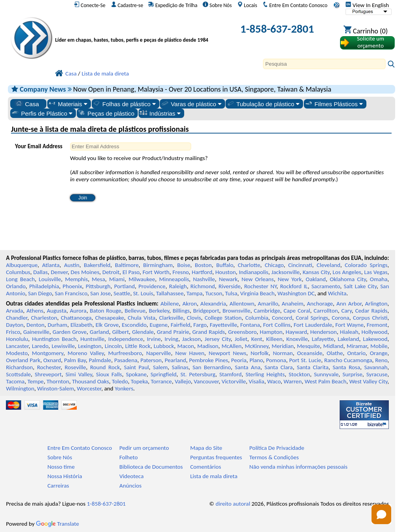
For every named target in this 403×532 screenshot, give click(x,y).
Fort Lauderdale (313, 325)
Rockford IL (294, 286)
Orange (379, 353)
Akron (189, 304)
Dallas (41, 272)
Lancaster (17, 346)
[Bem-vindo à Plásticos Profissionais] (135, 30)
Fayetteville (224, 325)
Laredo (40, 346)
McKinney (257, 346)
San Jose (100, 293)
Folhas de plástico (124, 104)
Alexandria (213, 304)
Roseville (75, 367)
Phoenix (72, 286)
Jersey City (218, 339)
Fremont (377, 325)
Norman (283, 353)
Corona (340, 318)
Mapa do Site (206, 448)
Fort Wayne (349, 325)
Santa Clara (279, 367)
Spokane (136, 374)
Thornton (58, 381)
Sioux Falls (109, 374)
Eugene (159, 325)
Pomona (276, 360)
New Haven (190, 353)
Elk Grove (107, 325)
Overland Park (23, 360)
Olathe (335, 353)
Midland (333, 346)
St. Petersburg (198, 374)
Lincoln (113, 346)
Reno (381, 360)
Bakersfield (97, 265)
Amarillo (268, 304)
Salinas (180, 367)
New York (290, 279)
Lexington (90, 346)
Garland (99, 332)
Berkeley (159, 311)
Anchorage (320, 304)
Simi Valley (79, 374)
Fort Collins (277, 325)
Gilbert (120, 332)
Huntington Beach (54, 339)
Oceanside (310, 353)
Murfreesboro (125, 353)
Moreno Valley (86, 353)
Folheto (128, 457)
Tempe (36, 381)
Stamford (230, 374)
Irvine (154, 339)
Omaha (379, 279)
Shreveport (48, 374)
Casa (27, 104)
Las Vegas (376, 272)
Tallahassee (170, 293)
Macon (186, 346)
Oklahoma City (348, 279)
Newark (228, 279)
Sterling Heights (265, 374)
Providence (152, 286)
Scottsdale (18, 374)
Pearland (175, 360)
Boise (184, 265)
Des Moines (85, 272)
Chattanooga (76, 318)
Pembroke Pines (209, 360)
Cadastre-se (127, 5)
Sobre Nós (217, 5)
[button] (381, 514)
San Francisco (71, 293)
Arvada (14, 311)
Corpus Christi (370, 318)
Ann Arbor (349, 304)
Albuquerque (22, 265)
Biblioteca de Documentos (151, 467)
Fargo (200, 325)
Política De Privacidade (277, 448)
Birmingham (158, 265)
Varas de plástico (191, 104)
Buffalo (225, 265)
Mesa (98, 279)
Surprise (352, 374)
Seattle (122, 293)
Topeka (139, 381)
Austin (72, 265)
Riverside (229, 286)
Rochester (49, 367)
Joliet (241, 339)
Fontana (250, 325)
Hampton (271, 332)
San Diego (40, 293)
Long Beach (20, 279)
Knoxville (297, 339)
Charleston (44, 318)
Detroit (111, 272)
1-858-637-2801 (277, 29)
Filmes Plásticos (334, 104)
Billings (181, 311)
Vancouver (206, 381)
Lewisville (63, 346)
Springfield (163, 374)
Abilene (170, 304)
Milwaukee (142, 279)
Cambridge (267, 311)
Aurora (78, 311)
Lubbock (164, 346)
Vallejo (183, 381)
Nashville (204, 279)
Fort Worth (156, 272)
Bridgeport (206, 311)
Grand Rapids (209, 332)
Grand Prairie (173, 332)
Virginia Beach (257, 293)
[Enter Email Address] (131, 146)
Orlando (16, 286)
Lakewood (375, 339)
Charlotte (249, 265)
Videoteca (131, 476)
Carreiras (58, 486)
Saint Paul (136, 367)
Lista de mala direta (214, 476)
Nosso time (61, 467)
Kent (257, 339)
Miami (117, 279)
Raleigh (178, 286)
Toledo (120, 381)
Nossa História (65, 476)
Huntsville (92, 339)
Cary (347, 311)
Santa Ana (248, 367)
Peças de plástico (106, 113)
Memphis (76, 279)
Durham (57, 325)
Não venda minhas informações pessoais (299, 467)
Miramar (357, 346)
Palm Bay (75, 360)
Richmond (203, 286)
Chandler (17, 318)
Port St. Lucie (305, 360)
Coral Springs (312, 318)
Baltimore (127, 265)
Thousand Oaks (91, 381)
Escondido (134, 325)
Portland (125, 286)
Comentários (206, 467)
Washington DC (296, 293)
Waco (274, 381)
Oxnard (52, 360)
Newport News (227, 353)
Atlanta (51, 265)
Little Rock (138, 346)
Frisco (13, 332)
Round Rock (105, 367)
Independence (126, 339)
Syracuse (377, 374)
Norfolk (260, 353)
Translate (57, 524)
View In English (367, 5)
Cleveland (329, 265)
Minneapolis (174, 279)
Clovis (194, 318)
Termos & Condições (274, 457)
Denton (35, 325)
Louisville (50, 279)
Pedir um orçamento (144, 448)
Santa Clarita (313, 367)
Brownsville (236, 311)
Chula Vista (142, 318)
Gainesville (36, 332)
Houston (226, 272)
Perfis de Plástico (42, 113)
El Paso (131, 272)
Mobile (379, 346)
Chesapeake (110, 318)
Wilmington (20, 388)
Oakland (316, 279)
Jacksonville (285, 272)
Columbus (18, 272)
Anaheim (293, 304)
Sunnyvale (326, 374)
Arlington (376, 304)
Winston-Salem (55, 388)
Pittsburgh (98, 286)
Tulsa (231, 293)
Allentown (242, 304)
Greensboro (242, 332)
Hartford (202, 272)
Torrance (161, 381)
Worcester (89, 388)
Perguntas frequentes (216, 457)
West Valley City (368, 381)
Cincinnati (300, 265)
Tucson (214, 293)
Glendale (143, 332)
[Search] (324, 64)
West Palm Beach (325, 381)
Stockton (299, 374)
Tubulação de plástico (263, 104)
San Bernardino (212, 367)
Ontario (356, 353)
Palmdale (100, 360)
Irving (171, 339)
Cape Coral (297, 311)
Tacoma (15, 381)
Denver (59, 272)
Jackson (191, 339)
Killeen (274, 339)
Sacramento (326, 286)
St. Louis (143, 293)
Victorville (234, 381)
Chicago (274, 265)
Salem (160, 367)
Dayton (15, 325)
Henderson (324, 332)
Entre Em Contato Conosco (295, 5)
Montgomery (48, 353)
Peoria (239, 360)
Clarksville (171, 318)
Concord (282, 318)
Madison (208, 346)
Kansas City (316, 272)
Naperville (158, 353)
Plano (256, 360)
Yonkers (124, 388)
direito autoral (233, 504)
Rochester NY (260, 286)
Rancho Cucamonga (348, 360)
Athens (35, 311)
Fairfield (181, 325)
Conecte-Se (90, 5)
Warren (292, 381)
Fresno (180, 272)
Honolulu (17, 339)
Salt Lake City (360, 286)
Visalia (257, 381)
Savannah (376, 367)
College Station (223, 318)
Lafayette (323, 339)
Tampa (195, 293)
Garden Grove (69, 332)
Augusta (57, 311)
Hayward (296, 332)
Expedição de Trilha (173, 5)
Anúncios (130, 486)
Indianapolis (254, 272)
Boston (203, 265)
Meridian (283, 346)
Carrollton (326, 311)
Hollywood (374, 332)
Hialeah (349, 332)
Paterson (151, 360)
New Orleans (258, 279)
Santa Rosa (346, 367)
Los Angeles (347, 272)
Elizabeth (81, 325)
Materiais (67, 104)
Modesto (17, 353)
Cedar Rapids (371, 311)
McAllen (232, 346)
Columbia (257, 318)
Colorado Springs (366, 265)
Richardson (19, 367)
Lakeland (348, 339)
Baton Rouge (105, 311)
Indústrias (160, 113)
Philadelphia (44, 286)
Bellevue (135, 311)
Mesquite (309, 346)
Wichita (337, 293)
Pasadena (126, 360)
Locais (247, 5)
